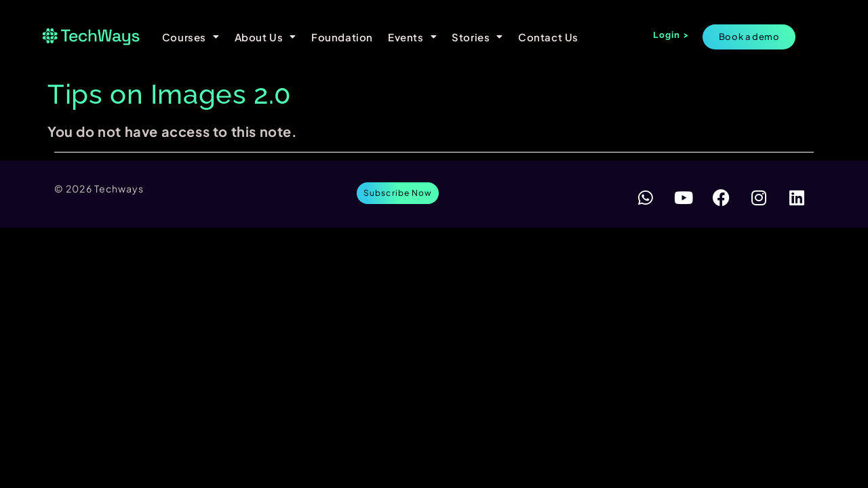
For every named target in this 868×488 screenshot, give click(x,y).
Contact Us (548, 37)
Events (412, 37)
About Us (265, 37)
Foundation (342, 37)
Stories (477, 37)
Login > (671, 35)
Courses (191, 37)
